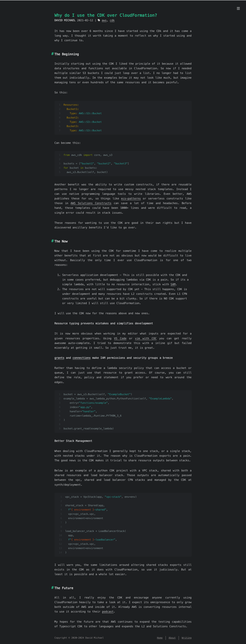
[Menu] (238, 9)
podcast (108, 612)
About (172, 638)
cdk (112, 20)
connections (82, 358)
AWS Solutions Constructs (91, 203)
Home (160, 638)
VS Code (120, 338)
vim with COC (146, 338)
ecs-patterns (131, 198)
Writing (187, 638)
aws (104, 20)
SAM (173, 284)
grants (60, 358)
